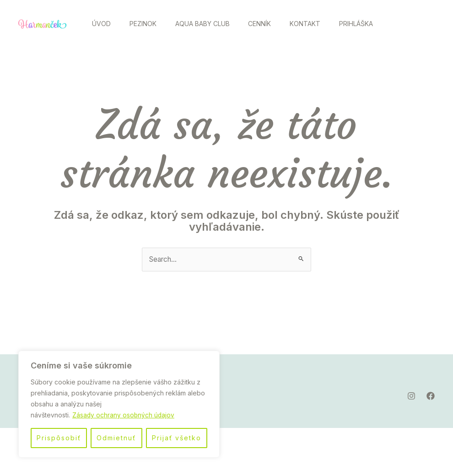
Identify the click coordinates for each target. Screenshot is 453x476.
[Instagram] (403, 48)
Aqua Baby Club (211, 24)
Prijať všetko (177, 438)
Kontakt (320, 24)
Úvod (103, 24)
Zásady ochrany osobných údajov (124, 415)
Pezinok (148, 24)
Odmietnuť (116, 438)
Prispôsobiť (59, 438)
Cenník (271, 24)
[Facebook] (423, 48)
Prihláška (111, 71)
